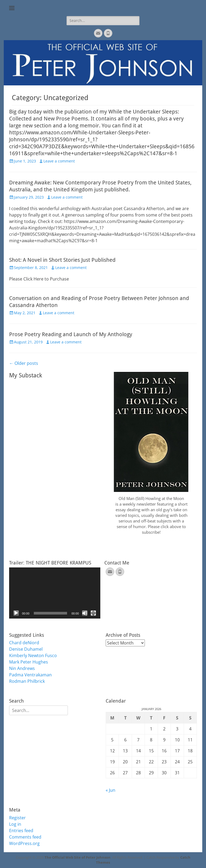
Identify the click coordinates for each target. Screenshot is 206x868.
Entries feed (21, 831)
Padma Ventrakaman (30, 675)
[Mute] (85, 613)
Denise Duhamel (26, 649)
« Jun (111, 790)
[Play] (16, 613)
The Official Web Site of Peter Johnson (78, 857)
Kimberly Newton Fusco (33, 655)
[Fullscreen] (93, 613)
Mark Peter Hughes (29, 662)
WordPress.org (24, 843)
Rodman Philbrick (27, 681)
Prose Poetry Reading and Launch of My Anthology (71, 334)
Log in (15, 824)
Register (17, 818)
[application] (55, 593)
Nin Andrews (22, 668)
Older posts (24, 363)
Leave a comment (59, 161)
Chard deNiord (24, 643)
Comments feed (25, 837)
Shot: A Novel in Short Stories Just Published (62, 260)
